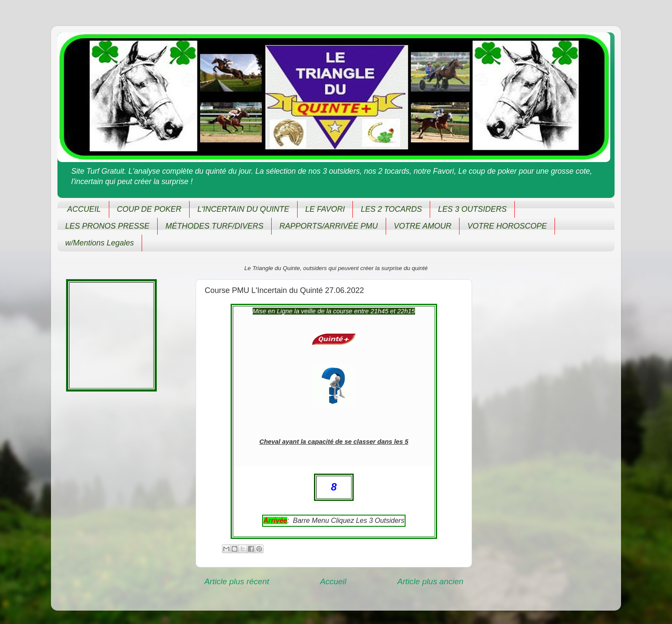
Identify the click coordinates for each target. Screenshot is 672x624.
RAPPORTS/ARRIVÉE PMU (329, 226)
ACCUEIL (84, 209)
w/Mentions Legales (100, 243)
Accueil (333, 581)
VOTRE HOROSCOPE (507, 226)
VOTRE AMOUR (423, 226)
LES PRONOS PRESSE (107, 226)
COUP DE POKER (149, 209)
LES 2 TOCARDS (391, 209)
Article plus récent (237, 581)
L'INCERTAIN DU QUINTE (243, 209)
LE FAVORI (325, 209)
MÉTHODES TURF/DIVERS (214, 226)
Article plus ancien (430, 581)
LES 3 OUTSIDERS (472, 209)
